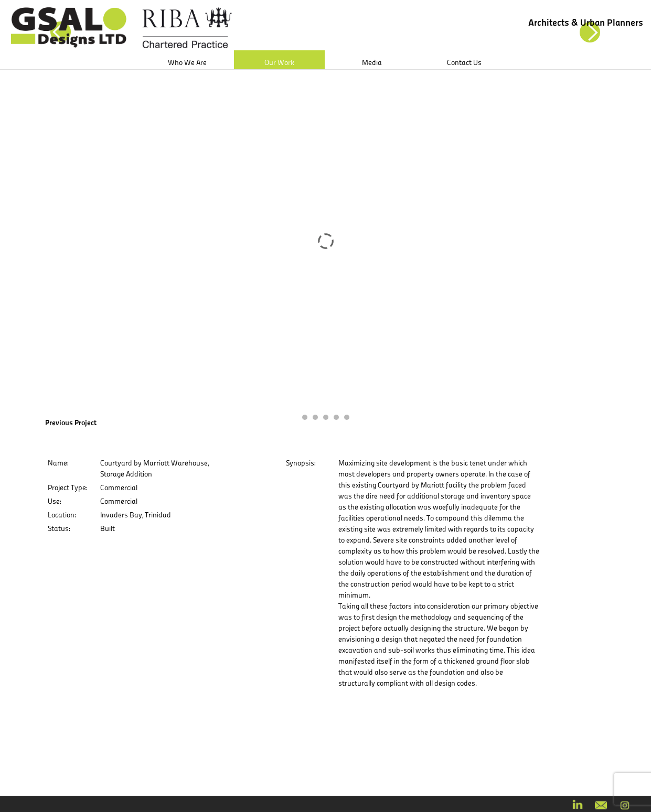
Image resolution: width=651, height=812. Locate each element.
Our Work (279, 62)
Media (372, 62)
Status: (59, 528)
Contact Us (464, 62)
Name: (58, 463)
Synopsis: (301, 463)
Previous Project (71, 423)
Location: (62, 515)
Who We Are (187, 62)
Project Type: (67, 488)
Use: (54, 501)
